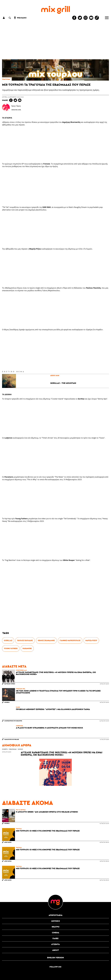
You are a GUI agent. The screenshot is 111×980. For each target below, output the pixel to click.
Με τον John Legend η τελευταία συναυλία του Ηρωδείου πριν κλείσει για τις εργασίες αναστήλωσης (58, 692)
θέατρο (56, 927)
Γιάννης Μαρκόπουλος (70, 640)
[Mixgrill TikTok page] (97, 18)
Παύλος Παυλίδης (25, 640)
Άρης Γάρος (8, 842)
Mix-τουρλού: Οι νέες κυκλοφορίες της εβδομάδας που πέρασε (48, 831)
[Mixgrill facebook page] (74, 18)
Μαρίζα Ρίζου (91, 640)
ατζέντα (55, 944)
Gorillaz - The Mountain (63, 383)
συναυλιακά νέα (20, 689)
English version (55, 958)
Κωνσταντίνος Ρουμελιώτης (13, 721)
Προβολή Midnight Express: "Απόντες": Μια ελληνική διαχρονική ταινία (53, 709)
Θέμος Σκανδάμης (46, 640)
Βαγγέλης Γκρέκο (10, 684)
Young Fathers (11, 648)
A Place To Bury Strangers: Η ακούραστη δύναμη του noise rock (49, 728)
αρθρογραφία (56, 915)
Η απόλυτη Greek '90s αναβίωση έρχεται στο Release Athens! (47, 812)
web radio (22, 18)
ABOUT (56, 950)
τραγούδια (6, 79)
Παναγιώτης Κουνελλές (12, 739)
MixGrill (7, 702)
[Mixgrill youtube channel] (91, 18)
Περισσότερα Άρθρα (16, 110)
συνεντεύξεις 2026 (21, 670)
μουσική (56, 921)
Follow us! (55, 967)
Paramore (27, 648)
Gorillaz (8, 640)
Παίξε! (56, 938)
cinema (56, 933)
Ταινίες (18, 707)
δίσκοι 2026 (55, 375)
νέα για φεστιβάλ (21, 810)
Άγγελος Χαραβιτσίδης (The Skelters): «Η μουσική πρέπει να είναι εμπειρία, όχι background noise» (56, 673)
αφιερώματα (19, 726)
